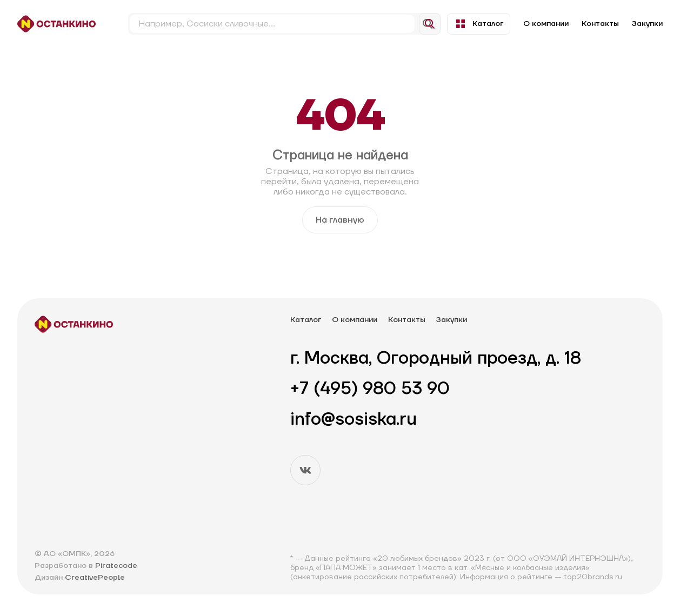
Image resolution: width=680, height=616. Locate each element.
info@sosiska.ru (354, 420)
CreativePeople (95, 578)
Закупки (647, 24)
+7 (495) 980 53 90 (370, 389)
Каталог (479, 24)
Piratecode (116, 566)
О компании (546, 24)
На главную (340, 220)
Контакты (600, 24)
